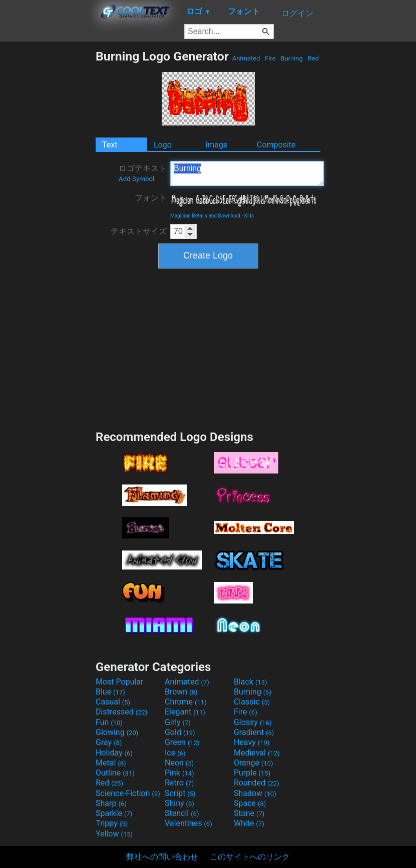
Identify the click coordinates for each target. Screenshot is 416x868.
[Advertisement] (48, 199)
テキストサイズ (139, 231)
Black (251, 682)
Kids (249, 216)
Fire (270, 58)
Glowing (117, 732)
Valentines (188, 823)
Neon (179, 763)
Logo (163, 145)
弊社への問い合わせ (162, 857)
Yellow (114, 834)
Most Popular (120, 682)
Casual (113, 702)
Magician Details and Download (205, 216)
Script (180, 793)
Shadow (255, 793)
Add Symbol (136, 179)
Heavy (252, 742)
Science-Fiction (128, 793)
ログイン (297, 13)
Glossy (253, 722)
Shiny (179, 803)
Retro (179, 783)
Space (250, 803)
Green (182, 742)
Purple (252, 773)
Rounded (257, 783)
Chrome (186, 702)
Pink (179, 773)
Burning (292, 58)
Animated (246, 58)
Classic (252, 702)
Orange (254, 763)
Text (110, 145)
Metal (111, 763)
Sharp (111, 803)
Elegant (185, 712)
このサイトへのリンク (250, 857)
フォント (151, 198)
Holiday (114, 753)
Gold (180, 732)
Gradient (254, 732)
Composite (276, 145)
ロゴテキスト (143, 173)
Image (217, 145)
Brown (181, 692)
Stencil (182, 813)
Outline (115, 773)
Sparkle (114, 813)
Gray (109, 742)
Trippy (112, 823)
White (249, 823)
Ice (175, 753)
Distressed (121, 712)
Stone (249, 813)
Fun (109, 722)
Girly (178, 722)
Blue (110, 692)
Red (313, 58)
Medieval (257, 753)
